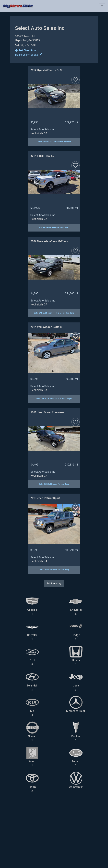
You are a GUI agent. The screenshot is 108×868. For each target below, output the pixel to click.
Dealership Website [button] (28, 55)
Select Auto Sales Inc (43, 129)
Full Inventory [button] (54, 584)
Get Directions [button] (26, 50)
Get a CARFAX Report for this (54, 142)
